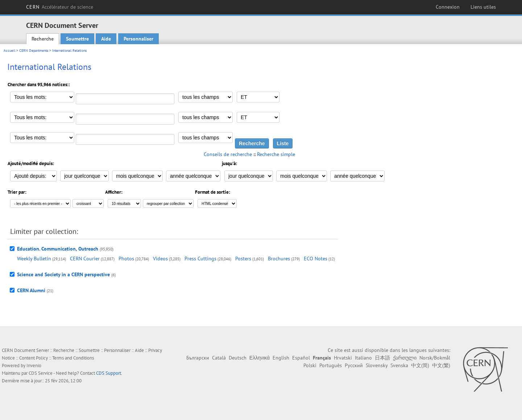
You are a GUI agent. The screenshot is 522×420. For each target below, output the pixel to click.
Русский (354, 365)
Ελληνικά (260, 358)
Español (301, 358)
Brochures (279, 259)
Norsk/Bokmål (435, 358)
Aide (106, 39)
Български (198, 358)
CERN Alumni (31, 290)
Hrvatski (343, 358)
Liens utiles (483, 7)
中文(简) (420, 365)
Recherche (43, 39)
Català (219, 358)
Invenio (34, 366)
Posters (243, 259)
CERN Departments (34, 51)
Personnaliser (138, 39)
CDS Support (109, 373)
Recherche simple (276, 154)
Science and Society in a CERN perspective (63, 274)
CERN (60, 7)
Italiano (363, 358)
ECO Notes (316, 259)
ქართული (405, 358)
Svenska (399, 365)
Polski (310, 365)
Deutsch (238, 358)
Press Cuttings (200, 259)
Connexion (448, 7)
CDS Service (41, 373)
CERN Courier (85, 259)
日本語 (382, 358)
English (281, 358)
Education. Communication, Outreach (58, 249)
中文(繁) (441, 365)
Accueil (9, 51)
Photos (126, 259)
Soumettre (77, 39)
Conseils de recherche (228, 154)
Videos (160, 259)
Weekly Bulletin (34, 259)
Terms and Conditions (73, 358)
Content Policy (34, 358)
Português (331, 365)
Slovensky (377, 365)
